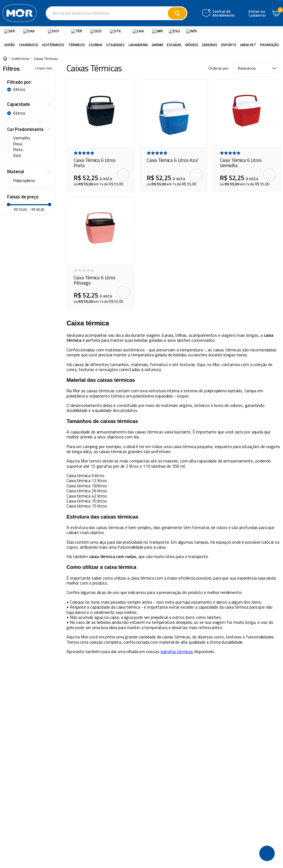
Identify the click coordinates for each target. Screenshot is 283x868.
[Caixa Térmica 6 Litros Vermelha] (246, 135)
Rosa (18, 144)
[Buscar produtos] (191, 13)
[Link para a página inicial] (5, 58)
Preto (18, 149)
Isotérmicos (21, 58)
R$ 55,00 (20, 311)
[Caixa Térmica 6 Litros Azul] (173, 135)
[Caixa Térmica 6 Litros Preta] (100, 135)
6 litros (19, 89)
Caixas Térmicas (46, 58)
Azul (17, 155)
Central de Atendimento (250, 13)
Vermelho (22, 138)
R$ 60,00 (36, 311)
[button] (29, 82)
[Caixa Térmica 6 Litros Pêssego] (100, 252)
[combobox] (130, 13)
